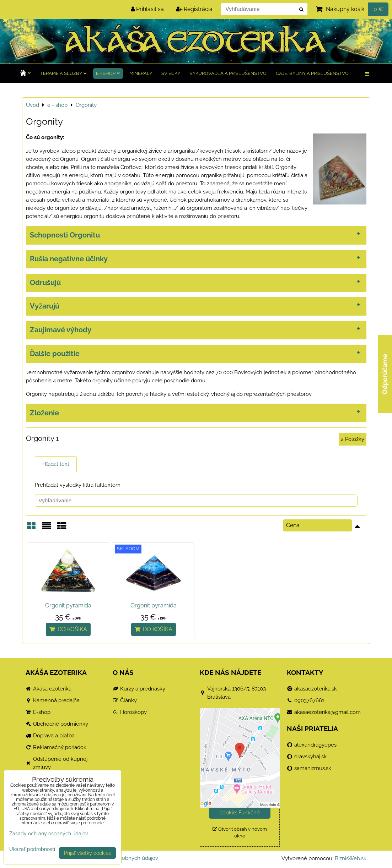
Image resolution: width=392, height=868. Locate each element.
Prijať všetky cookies (87, 853)
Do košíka (68, 629)
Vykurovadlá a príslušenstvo (228, 73)
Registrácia (194, 9)
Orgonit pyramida (68, 605)
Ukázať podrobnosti (32, 849)
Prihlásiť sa (147, 9)
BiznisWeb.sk (351, 858)
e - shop (108, 73)
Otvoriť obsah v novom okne (240, 832)
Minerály (141, 73)
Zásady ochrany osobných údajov (49, 833)
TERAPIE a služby (63, 73)
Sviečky (171, 73)
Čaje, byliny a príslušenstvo (312, 73)
